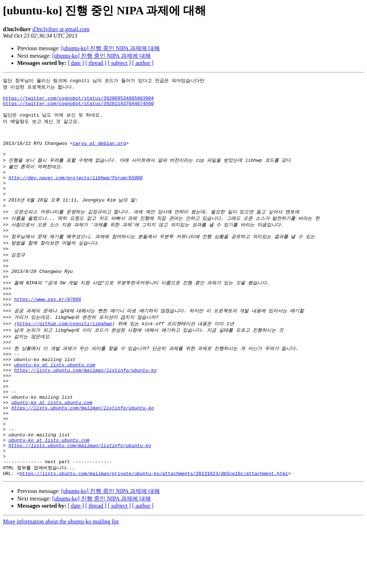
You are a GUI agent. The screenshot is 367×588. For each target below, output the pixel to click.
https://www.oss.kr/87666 (47, 331)
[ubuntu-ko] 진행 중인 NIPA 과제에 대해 (111, 48)
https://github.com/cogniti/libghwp (64, 357)
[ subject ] (119, 63)
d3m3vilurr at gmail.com (61, 29)
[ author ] (143, 63)
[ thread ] (96, 63)
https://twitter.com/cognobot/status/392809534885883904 (78, 101)
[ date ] (76, 63)
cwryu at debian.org (99, 153)
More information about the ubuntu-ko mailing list (61, 582)
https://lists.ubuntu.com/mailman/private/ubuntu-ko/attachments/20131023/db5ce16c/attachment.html (154, 534)
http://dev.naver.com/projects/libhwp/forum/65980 (76, 193)
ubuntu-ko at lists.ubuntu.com (54, 404)
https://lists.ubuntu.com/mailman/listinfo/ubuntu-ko (85, 411)
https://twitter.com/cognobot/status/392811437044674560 (78, 107)
